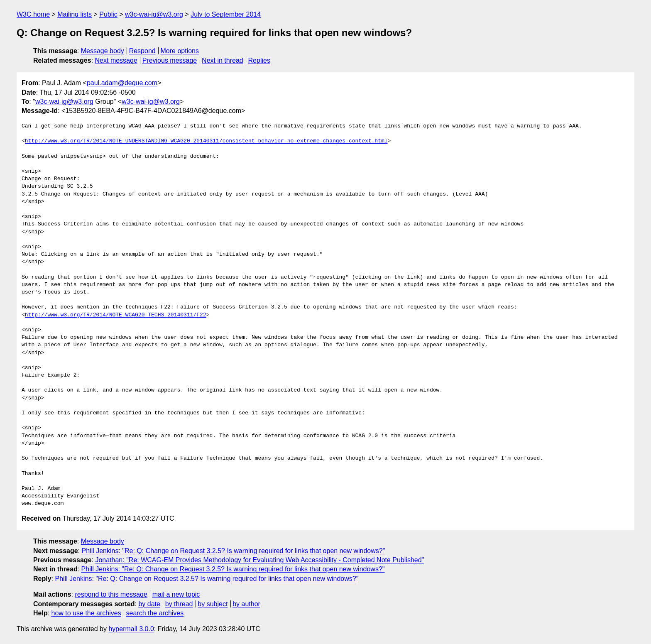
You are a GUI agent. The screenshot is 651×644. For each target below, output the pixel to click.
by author (246, 604)
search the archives (155, 613)
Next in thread (223, 60)
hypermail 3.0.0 (131, 629)
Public (108, 14)
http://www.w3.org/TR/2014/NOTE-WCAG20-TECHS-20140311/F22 (116, 315)
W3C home (33, 14)
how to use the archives (86, 613)
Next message (116, 60)
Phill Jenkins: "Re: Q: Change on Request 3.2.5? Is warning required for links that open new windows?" (234, 551)
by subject (213, 604)
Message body (103, 51)
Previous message (170, 60)
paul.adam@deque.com (122, 83)
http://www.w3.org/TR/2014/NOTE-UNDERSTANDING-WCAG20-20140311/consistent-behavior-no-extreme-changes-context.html (206, 141)
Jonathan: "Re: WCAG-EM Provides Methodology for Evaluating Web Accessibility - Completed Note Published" (259, 560)
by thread (179, 604)
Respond (142, 51)
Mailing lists (75, 14)
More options (180, 51)
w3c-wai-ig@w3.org (154, 14)
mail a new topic (176, 594)
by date (149, 604)
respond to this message (111, 594)
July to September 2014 (226, 14)
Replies (259, 60)
